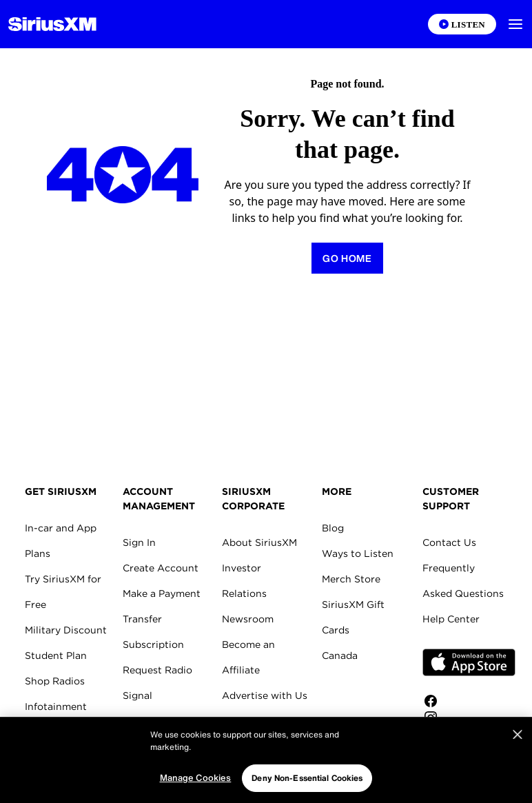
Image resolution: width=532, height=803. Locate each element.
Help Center (451, 619)
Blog (333, 528)
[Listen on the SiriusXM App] (462, 24)
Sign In (139, 542)
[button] (515, 24)
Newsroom (248, 619)
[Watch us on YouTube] (469, 751)
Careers (240, 721)
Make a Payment (162, 593)
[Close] (518, 773)
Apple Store (469, 662)
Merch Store (351, 579)
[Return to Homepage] (347, 258)
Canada (340, 655)
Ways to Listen (358, 553)
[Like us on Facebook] (469, 701)
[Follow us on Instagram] (469, 718)
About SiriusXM (259, 542)
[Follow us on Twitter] (469, 734)
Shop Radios (55, 681)
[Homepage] (52, 24)
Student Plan (56, 655)
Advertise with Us (265, 695)
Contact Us (449, 542)
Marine (41, 732)
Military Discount (66, 630)
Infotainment (56, 707)
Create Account (161, 568)
